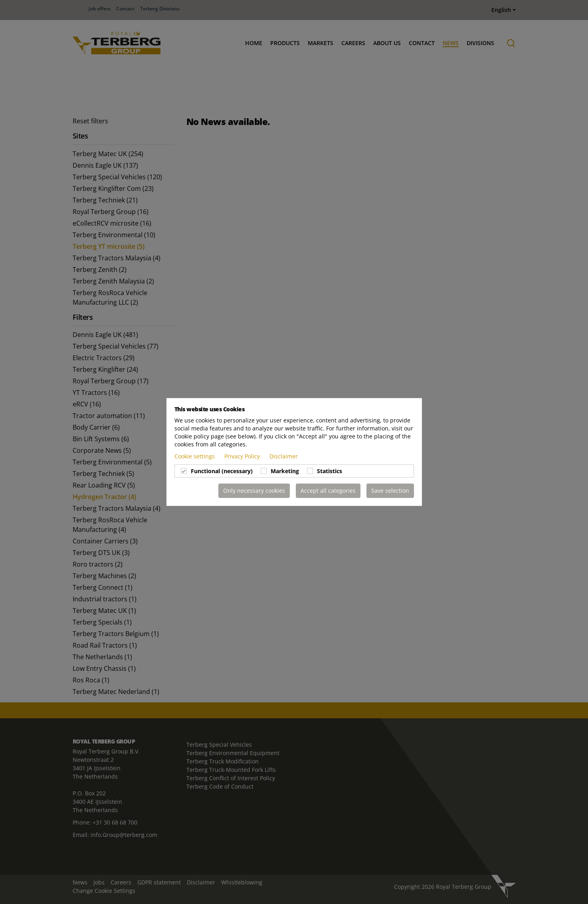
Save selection (390, 491)
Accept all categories (328, 491)
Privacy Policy (243, 456)
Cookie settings (195, 456)
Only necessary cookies (254, 491)
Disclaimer (284, 456)
